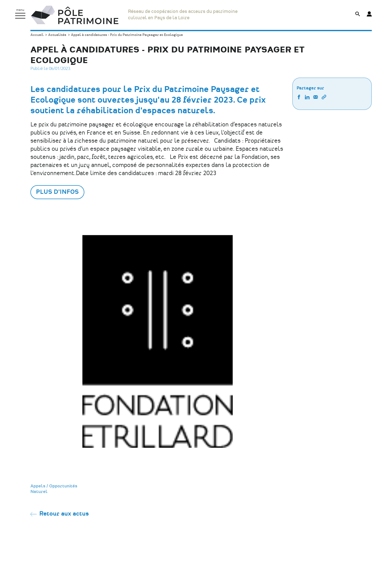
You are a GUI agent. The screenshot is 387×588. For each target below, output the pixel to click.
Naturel (39, 492)
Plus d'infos (57, 192)
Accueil (37, 35)
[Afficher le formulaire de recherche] (358, 15)
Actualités (57, 35)
